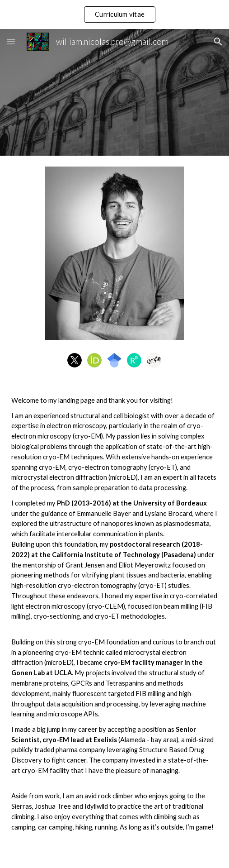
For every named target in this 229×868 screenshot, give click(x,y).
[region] (114, 14)
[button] (11, 41)
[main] (114, 625)
